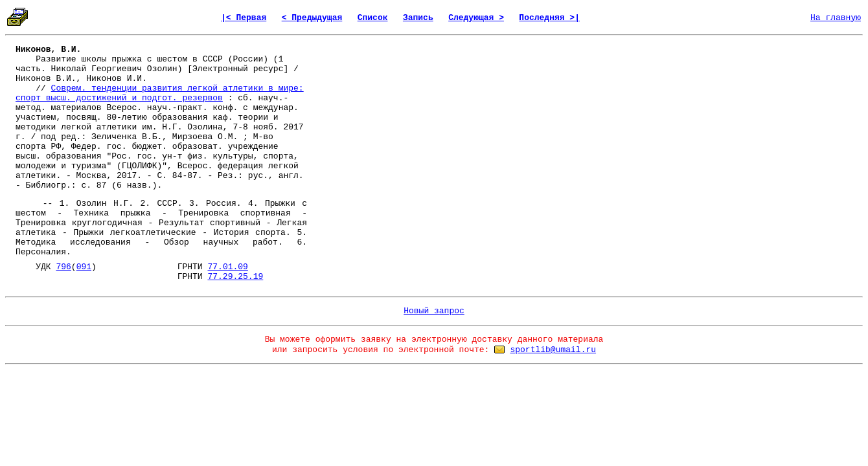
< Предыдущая (312, 18)
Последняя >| (549, 18)
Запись (418, 18)
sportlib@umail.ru (553, 350)
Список (373, 18)
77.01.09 (227, 267)
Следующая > (476, 18)
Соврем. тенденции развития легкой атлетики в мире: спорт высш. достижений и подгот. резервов (160, 93)
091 (84, 267)
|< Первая (244, 18)
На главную (836, 18)
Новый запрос (434, 311)
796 (63, 267)
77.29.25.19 (235, 277)
